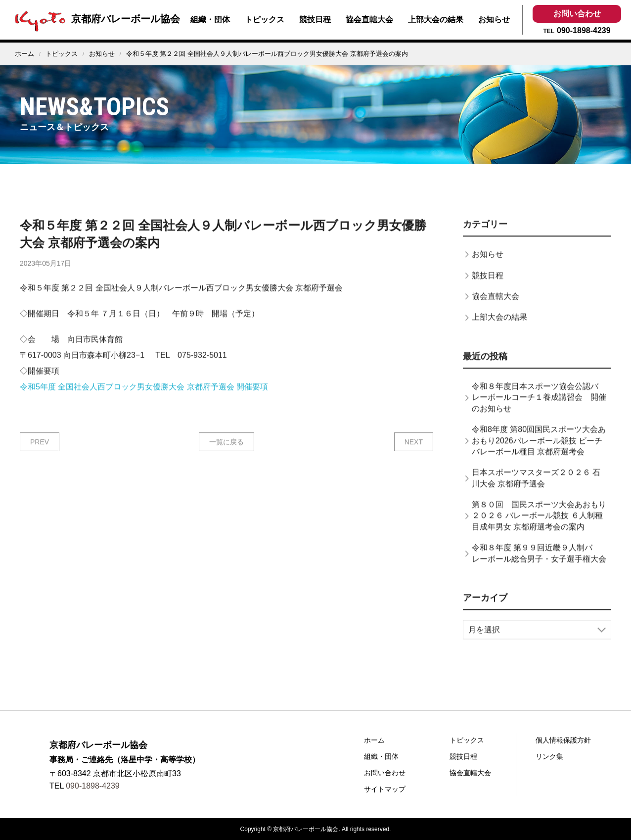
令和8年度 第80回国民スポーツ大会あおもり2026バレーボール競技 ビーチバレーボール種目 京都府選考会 (539, 458)
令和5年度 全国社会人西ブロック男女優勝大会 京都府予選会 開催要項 (144, 403)
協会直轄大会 (369, 20)
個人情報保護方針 (563, 740)
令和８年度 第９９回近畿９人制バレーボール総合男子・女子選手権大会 (539, 570)
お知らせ (494, 20)
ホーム (24, 54)
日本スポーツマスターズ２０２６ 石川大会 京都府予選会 (536, 495)
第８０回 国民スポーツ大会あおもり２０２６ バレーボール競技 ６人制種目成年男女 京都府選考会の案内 (539, 533)
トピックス (265, 20)
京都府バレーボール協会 (95, 19)
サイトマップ (385, 789)
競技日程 (315, 20)
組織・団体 (210, 20)
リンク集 (549, 756)
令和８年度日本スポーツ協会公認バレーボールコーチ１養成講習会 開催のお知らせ (539, 414)
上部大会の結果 (436, 20)
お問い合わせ (577, 14)
